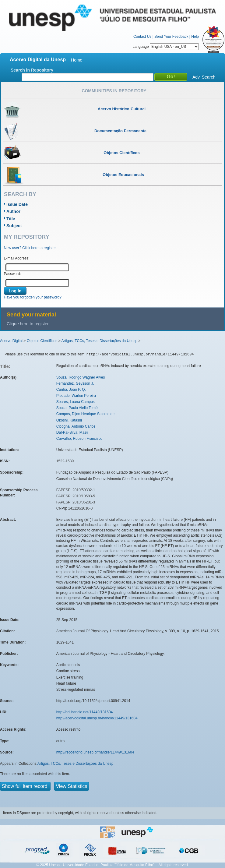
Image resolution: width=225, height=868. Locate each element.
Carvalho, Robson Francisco (79, 439)
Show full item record (25, 786)
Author (13, 211)
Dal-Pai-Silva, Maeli (72, 432)
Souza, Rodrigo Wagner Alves (81, 377)
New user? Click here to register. (30, 248)
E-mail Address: (17, 258)
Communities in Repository (114, 91)
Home (77, 60)
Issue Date (17, 204)
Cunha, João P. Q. (71, 390)
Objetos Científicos (42, 341)
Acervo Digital (11, 341)
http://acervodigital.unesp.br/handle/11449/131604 (97, 718)
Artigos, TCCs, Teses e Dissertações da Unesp (99, 341)
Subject (14, 226)
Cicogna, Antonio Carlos (76, 426)
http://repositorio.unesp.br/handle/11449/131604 (95, 752)
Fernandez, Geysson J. (75, 383)
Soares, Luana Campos (76, 402)
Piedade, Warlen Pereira (76, 396)
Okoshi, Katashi (69, 420)
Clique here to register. (28, 324)
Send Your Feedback (171, 37)
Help (195, 37)
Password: (12, 274)
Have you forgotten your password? (33, 297)
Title (11, 219)
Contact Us (142, 37)
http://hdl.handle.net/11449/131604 (85, 712)
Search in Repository (32, 70)
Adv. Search (204, 77)
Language (166, 47)
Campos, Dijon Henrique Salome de (85, 414)
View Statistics (72, 786)
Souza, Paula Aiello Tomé (77, 408)
